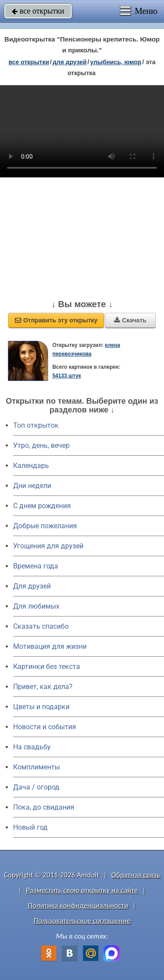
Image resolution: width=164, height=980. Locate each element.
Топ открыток (36, 425)
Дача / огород (36, 787)
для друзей (70, 62)
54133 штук (67, 376)
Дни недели (32, 486)
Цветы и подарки (41, 707)
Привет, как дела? (43, 687)
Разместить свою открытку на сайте (82, 890)
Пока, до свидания (44, 807)
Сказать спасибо (41, 626)
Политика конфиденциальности (78, 906)
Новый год (30, 827)
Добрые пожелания (45, 526)
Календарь (31, 466)
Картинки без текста (47, 667)
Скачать (130, 320)
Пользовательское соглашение (82, 921)
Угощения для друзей (48, 546)
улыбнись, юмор (116, 62)
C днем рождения (42, 506)
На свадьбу (32, 747)
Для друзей (32, 586)
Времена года (36, 566)
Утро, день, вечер (41, 445)
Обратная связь (136, 875)
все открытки (38, 11)
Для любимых (36, 606)
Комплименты (37, 767)
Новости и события (45, 727)
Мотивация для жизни (50, 646)
